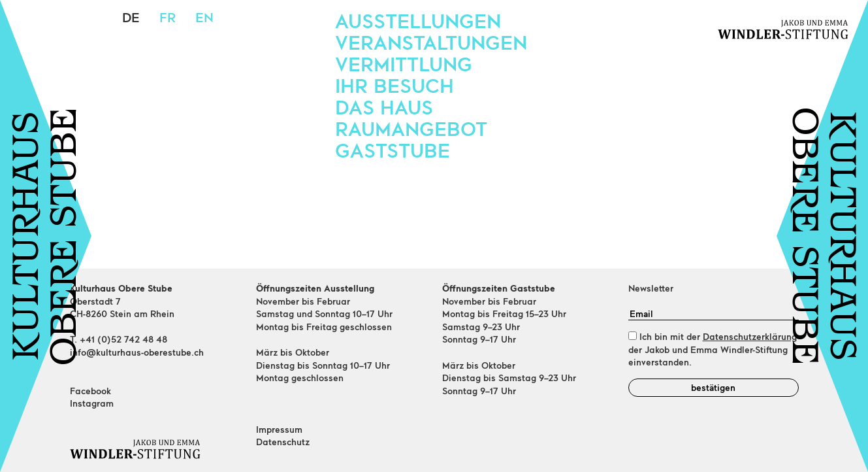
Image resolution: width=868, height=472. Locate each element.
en (204, 17)
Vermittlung (404, 63)
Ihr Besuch (394, 85)
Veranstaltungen (431, 42)
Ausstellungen (418, 20)
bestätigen (713, 387)
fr (168, 17)
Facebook (90, 391)
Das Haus (384, 107)
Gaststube (393, 150)
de (131, 17)
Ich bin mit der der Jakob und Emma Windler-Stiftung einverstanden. (713, 349)
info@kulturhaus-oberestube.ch (137, 352)
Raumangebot (411, 128)
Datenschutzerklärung (750, 336)
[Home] (155, 449)
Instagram (92, 403)
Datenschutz (283, 442)
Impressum (279, 429)
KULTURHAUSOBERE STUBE (48, 236)
